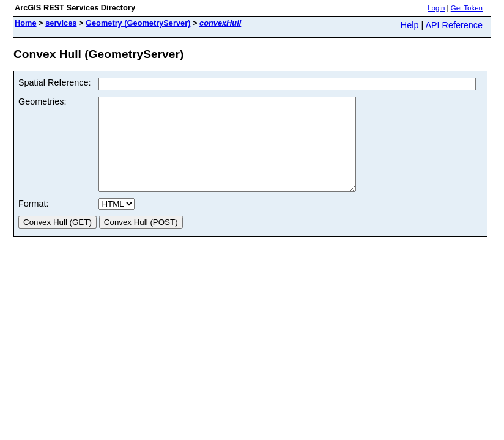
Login (436, 8)
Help (410, 25)
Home (26, 23)
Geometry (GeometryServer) (138, 23)
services (61, 23)
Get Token (467, 8)
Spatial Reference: (54, 82)
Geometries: (42, 101)
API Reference (454, 25)
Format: (34, 222)
